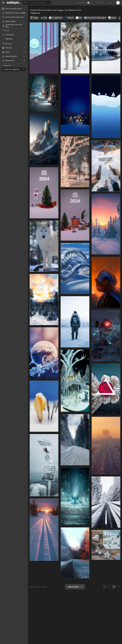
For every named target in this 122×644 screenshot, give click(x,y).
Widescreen (8, 61)
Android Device (10, 56)
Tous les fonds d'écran (12, 9)
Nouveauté (9, 35)
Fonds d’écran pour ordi (13, 17)
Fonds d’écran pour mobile (14, 13)
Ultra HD (7, 48)
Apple (6, 52)
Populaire (9, 39)
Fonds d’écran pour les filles (12, 26)
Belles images (9, 21)
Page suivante (75, 587)
